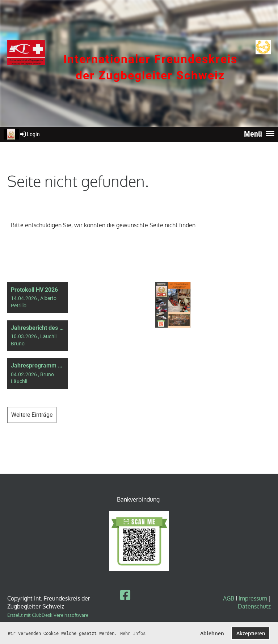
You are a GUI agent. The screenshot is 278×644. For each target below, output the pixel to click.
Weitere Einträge (32, 415)
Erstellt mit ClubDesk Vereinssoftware (48, 615)
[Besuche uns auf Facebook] (125, 595)
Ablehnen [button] (212, 633)
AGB (229, 598)
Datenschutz (254, 606)
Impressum (253, 598)
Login (29, 134)
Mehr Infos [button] (133, 633)
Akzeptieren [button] (251, 633)
